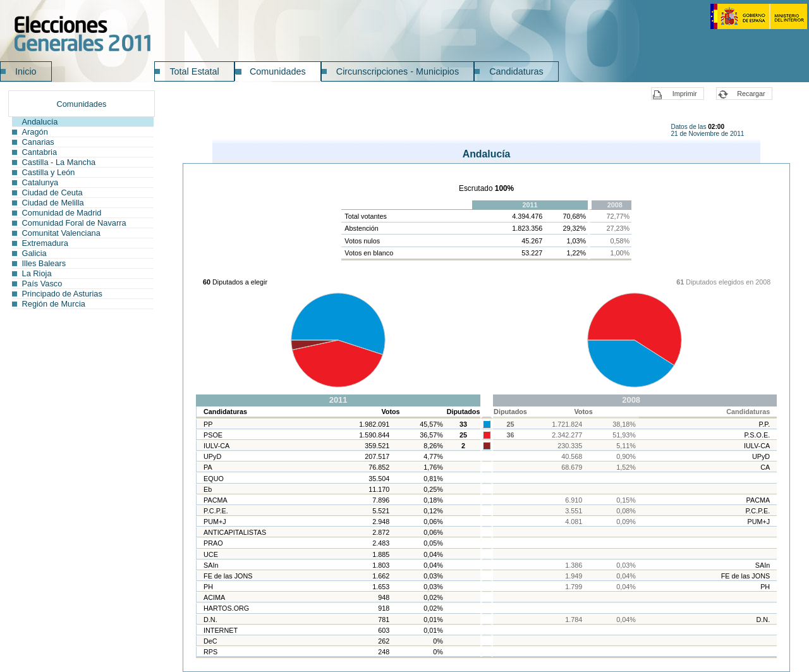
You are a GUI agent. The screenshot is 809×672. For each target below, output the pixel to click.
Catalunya (40, 182)
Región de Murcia (54, 304)
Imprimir (685, 94)
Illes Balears (44, 263)
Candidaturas (516, 71)
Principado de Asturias (62, 294)
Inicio (26, 71)
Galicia (34, 253)
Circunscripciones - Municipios (398, 71)
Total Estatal (194, 71)
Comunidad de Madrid (62, 213)
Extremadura (45, 243)
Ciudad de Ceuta (52, 192)
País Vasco (42, 284)
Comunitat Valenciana (61, 233)
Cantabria (40, 152)
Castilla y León (49, 172)
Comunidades (278, 71)
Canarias (38, 142)
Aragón (35, 132)
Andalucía (40, 122)
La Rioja (37, 273)
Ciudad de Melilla (53, 203)
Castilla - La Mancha (59, 162)
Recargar (751, 94)
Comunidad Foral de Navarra (74, 223)
